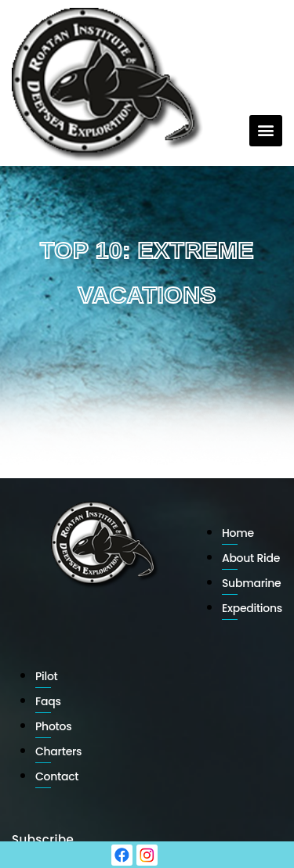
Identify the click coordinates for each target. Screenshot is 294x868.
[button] (266, 131)
